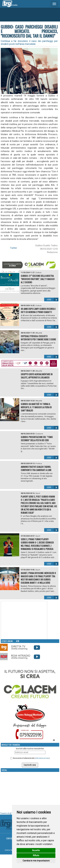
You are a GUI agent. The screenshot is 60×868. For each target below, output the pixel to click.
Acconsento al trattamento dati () (31, 758)
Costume (39, 434)
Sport (38, 493)
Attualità (39, 333)
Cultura (39, 273)
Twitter (14, 248)
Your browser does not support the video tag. (24, 620)
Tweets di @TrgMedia (10, 813)
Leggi (53, 300)
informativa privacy (42, 758)
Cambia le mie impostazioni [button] (36, 861)
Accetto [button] (36, 850)
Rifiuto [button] (36, 855)
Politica (39, 464)
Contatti (10, 838)
